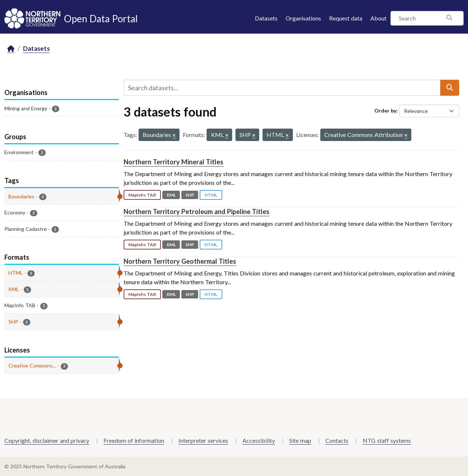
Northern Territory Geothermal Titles (180, 261)
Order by (385, 111)
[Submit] (450, 88)
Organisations (303, 18)
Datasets (266, 18)
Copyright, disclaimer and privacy (47, 440)
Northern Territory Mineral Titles (173, 162)
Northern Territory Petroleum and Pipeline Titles (197, 212)
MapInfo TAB (142, 195)
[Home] (11, 49)
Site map (300, 440)
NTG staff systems (387, 440)
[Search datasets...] (282, 88)
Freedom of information (134, 440)
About (378, 18)
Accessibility (259, 440)
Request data (346, 18)
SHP (190, 195)
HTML (211, 195)
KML (171, 195)
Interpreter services (203, 440)
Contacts (337, 440)
